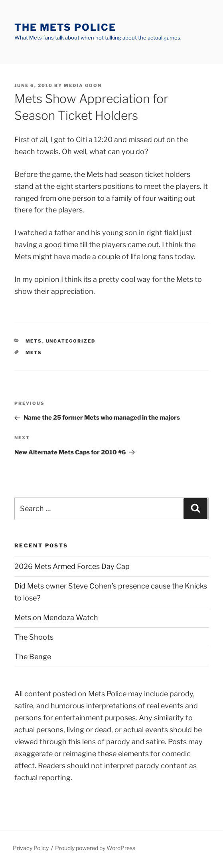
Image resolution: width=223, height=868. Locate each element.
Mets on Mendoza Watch (56, 617)
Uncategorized (71, 341)
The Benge (33, 657)
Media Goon (83, 85)
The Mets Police (65, 27)
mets (34, 341)
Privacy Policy (31, 848)
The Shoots (34, 637)
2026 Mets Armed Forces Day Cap (72, 566)
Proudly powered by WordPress (95, 848)
